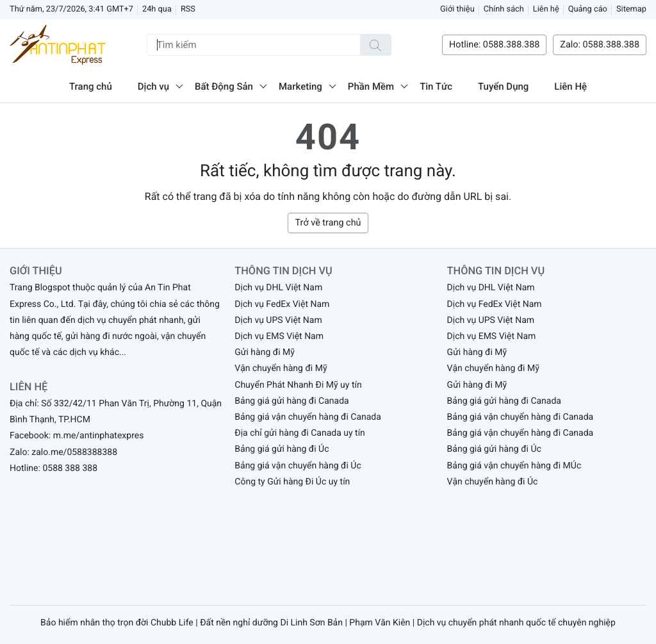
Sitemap (631, 9)
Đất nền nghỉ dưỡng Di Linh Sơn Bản (271, 623)
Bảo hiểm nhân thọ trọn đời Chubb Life (117, 623)
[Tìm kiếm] (375, 45)
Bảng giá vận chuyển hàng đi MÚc (514, 466)
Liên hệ (546, 9)
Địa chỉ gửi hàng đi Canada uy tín (300, 433)
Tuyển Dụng (503, 87)
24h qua (157, 9)
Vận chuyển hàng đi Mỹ (281, 368)
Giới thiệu (457, 9)
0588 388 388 (70, 468)
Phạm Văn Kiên (380, 623)
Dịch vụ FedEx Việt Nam (282, 304)
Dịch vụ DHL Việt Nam (278, 288)
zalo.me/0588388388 (74, 452)
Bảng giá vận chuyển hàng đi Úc (298, 466)
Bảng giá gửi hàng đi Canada (291, 401)
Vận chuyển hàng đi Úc (493, 482)
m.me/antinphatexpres (99, 436)
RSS (188, 9)
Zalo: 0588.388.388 (600, 45)
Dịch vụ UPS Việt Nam (278, 320)
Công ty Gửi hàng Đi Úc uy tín (292, 482)
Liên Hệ (570, 87)
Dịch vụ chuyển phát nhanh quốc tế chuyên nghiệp (516, 623)
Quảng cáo (588, 9)
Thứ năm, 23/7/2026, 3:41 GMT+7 (71, 9)
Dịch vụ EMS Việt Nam (279, 336)
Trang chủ (91, 87)
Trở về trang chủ (328, 223)
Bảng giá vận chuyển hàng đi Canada (308, 417)
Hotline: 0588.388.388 (494, 45)
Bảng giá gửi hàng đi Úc (282, 449)
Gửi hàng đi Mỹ (265, 352)
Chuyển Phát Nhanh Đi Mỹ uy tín (298, 385)
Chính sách (504, 9)
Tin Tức (436, 87)
